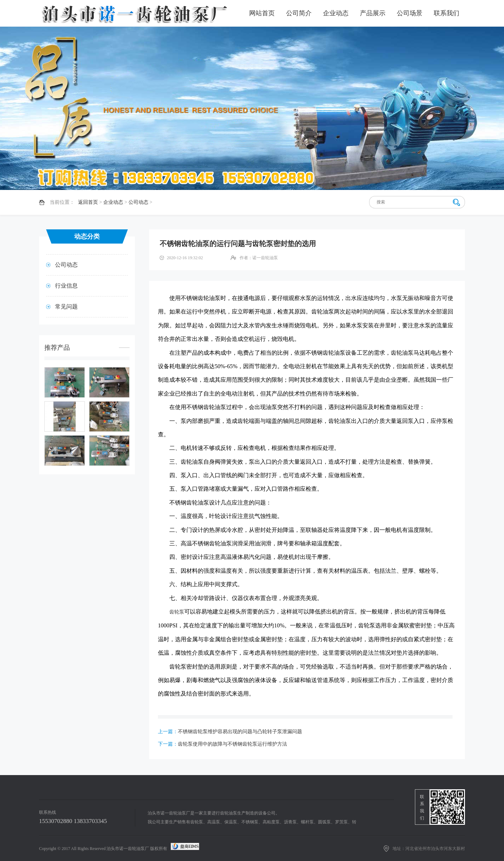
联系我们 (447, 13)
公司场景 (410, 13)
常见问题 (66, 307)
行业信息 (66, 286)
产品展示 (373, 13)
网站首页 (262, 13)
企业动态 (336, 13)
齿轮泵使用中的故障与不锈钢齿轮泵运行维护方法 (232, 744)
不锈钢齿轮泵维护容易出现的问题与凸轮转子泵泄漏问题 (240, 732)
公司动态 (138, 202)
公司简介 (299, 13)
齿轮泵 (177, 612)
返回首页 (88, 202)
